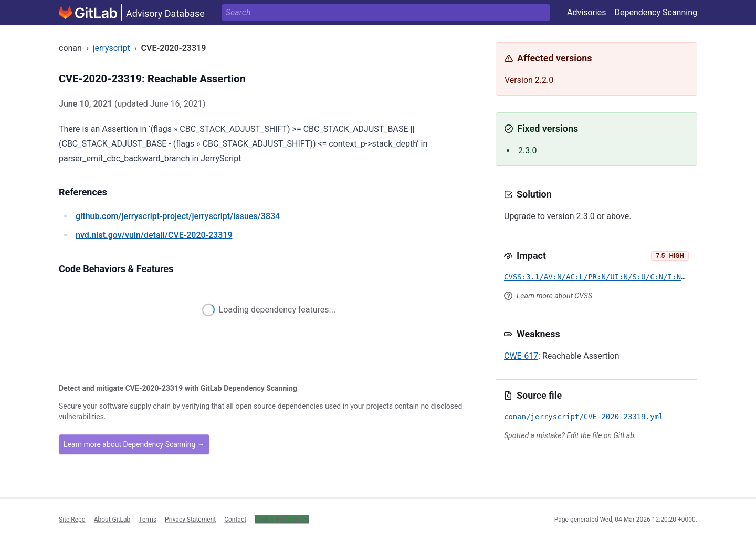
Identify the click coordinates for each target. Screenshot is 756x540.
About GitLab (112, 519)
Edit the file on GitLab (600, 435)
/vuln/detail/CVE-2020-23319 (154, 235)
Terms (148, 519)
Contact (235, 519)
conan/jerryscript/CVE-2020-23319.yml (584, 417)
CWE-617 (521, 356)
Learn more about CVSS (554, 296)
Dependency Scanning (656, 12)
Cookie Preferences (282, 519)
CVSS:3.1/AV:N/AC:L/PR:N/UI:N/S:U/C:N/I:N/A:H (601, 277)
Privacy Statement (190, 519)
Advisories (587, 12)
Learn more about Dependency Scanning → (134, 444)
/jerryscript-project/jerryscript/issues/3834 (178, 216)
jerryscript (112, 48)
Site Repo (72, 519)
